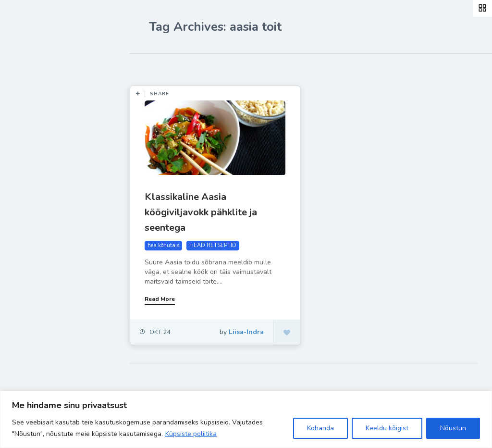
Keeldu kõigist (387, 428)
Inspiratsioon (45, 167)
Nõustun (453, 428)
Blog (29, 123)
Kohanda (320, 428)
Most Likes (168, 68)
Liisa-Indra (40, 212)
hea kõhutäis (163, 245)
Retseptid (39, 145)
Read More (160, 299)
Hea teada (40, 235)
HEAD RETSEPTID (213, 245)
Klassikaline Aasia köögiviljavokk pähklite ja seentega (201, 212)
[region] (246, 419)
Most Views (222, 68)
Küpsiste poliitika (191, 434)
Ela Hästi (37, 190)
